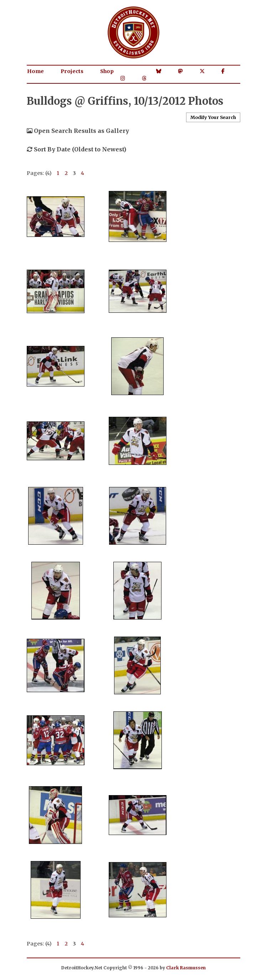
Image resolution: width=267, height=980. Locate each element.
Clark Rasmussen (186, 968)
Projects (72, 71)
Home (35, 71)
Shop (107, 71)
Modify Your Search (213, 117)
